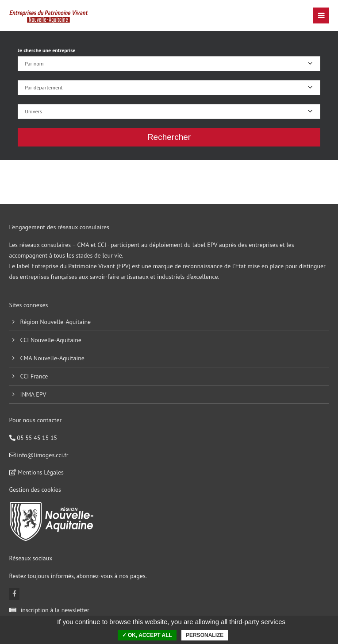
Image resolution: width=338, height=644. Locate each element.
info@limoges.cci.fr (39, 455)
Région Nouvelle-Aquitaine (56, 322)
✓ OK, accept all (147, 635)
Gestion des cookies (35, 490)
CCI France (34, 376)
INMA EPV (33, 394)
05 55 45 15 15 (33, 438)
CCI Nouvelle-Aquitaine (51, 340)
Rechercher (169, 137)
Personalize (205, 635)
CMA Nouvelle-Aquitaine (52, 358)
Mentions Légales (36, 472)
